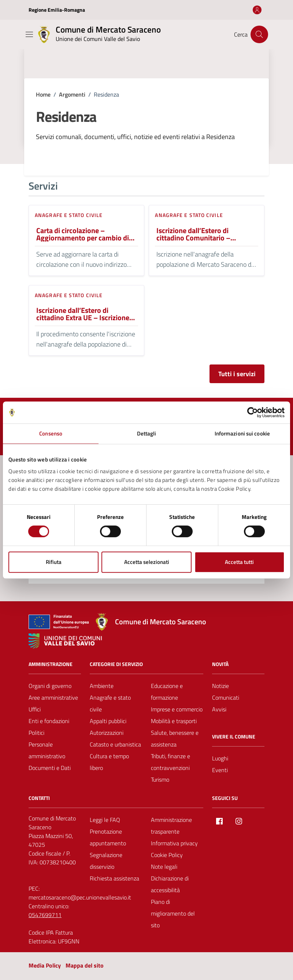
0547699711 (45, 915)
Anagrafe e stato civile (69, 215)
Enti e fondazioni (49, 721)
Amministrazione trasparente (171, 826)
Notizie (220, 686)
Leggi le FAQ (105, 820)
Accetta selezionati (147, 562)
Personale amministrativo (47, 750)
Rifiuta (54, 562)
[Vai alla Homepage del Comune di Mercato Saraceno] (98, 34)
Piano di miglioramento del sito (173, 913)
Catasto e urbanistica (115, 744)
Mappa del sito (85, 965)
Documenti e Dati (50, 768)
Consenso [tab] (51, 433)
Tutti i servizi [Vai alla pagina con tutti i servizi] (237, 374)
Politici (36, 733)
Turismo (160, 779)
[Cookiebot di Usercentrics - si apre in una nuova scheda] (253, 412)
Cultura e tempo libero (109, 762)
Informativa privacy (174, 843)
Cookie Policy (167, 855)
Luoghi (220, 758)
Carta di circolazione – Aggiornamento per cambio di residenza (83, 234)
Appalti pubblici (108, 721)
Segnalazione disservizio (106, 861)
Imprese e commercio (177, 709)
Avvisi (219, 709)
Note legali (164, 867)
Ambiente (102, 686)
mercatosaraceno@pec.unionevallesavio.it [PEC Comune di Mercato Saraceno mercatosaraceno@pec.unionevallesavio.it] (80, 897)
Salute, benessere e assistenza (175, 738)
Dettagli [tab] (147, 433)
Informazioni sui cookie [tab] (242, 433)
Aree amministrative (53, 697)
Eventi (220, 770)
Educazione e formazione (167, 692)
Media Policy (45, 965)
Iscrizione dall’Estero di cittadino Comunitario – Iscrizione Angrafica (193, 234)
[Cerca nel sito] (259, 34)
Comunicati (226, 697)
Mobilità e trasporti (174, 721)
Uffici (35, 709)
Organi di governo (50, 686)
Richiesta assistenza (114, 878)
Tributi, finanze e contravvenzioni (170, 762)
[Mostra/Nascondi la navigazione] (29, 34)
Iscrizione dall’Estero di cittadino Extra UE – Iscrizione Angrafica (83, 314)
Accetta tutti (239, 562)
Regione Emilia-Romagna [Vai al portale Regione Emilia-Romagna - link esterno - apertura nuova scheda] (57, 10)
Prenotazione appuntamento (108, 837)
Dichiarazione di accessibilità (170, 884)
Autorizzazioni (107, 733)
